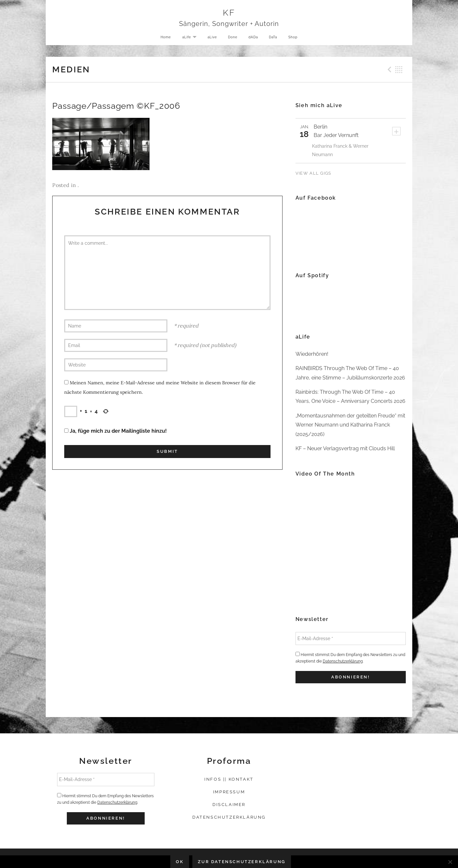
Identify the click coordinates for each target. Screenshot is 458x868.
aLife (189, 39)
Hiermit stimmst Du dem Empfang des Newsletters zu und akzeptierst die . (350, 658)
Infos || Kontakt (229, 779)
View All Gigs (313, 173)
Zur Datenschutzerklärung (241, 862)
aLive (210, 39)
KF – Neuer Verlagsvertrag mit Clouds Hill (345, 448)
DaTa (276, 39)
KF (229, 13)
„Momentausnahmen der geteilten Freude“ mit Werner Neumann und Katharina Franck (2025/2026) (350, 425)
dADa (254, 39)
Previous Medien (389, 69)
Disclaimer (229, 805)
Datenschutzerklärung (343, 661)
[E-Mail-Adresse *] (351, 639)
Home (161, 39)
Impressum (229, 792)
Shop (297, 39)
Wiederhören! (312, 354)
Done (232, 39)
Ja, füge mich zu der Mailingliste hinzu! (115, 431)
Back (399, 69)
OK (180, 862)
